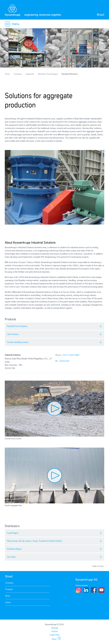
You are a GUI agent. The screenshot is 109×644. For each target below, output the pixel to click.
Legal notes (54, 635)
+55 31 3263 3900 (71, 355)
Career (8, 602)
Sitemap (55, 628)
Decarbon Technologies (48, 74)
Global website (82, 585)
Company (18, 74)
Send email (62, 361)
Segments (30, 74)
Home (7, 74)
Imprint (55, 631)
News (8, 596)
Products (9, 589)
